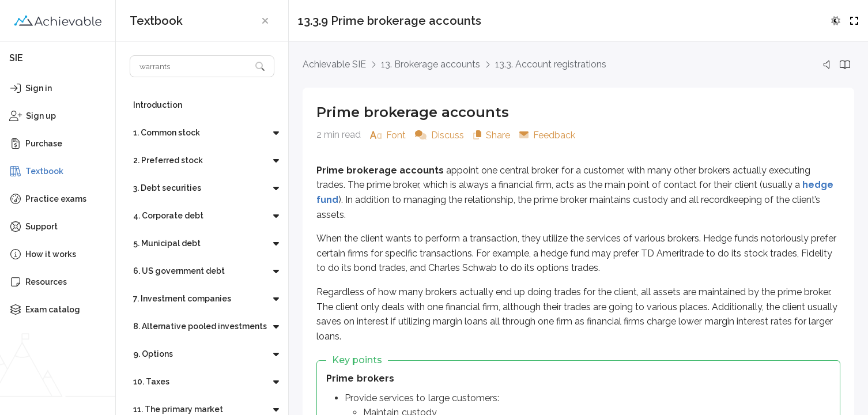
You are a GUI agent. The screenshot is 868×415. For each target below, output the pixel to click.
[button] (265, 21)
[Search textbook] (190, 66)
